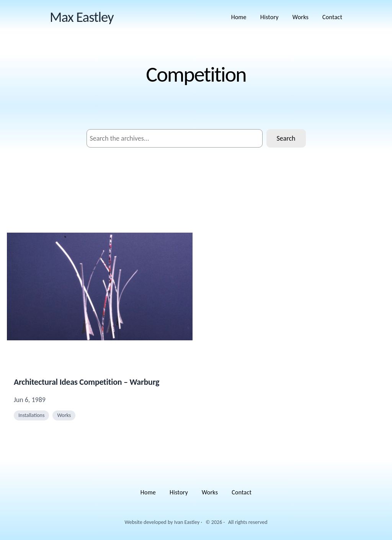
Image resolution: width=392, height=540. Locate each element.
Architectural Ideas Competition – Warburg (87, 382)
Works (64, 415)
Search (286, 138)
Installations (31, 415)
